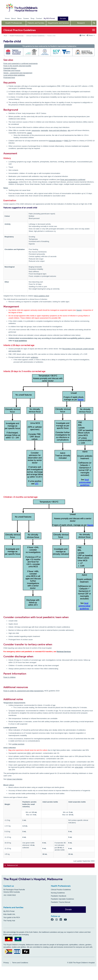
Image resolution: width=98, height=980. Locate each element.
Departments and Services (58, 23)
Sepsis (79, 310)
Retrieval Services (64, 652)
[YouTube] (66, 919)
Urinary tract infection (15, 779)
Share (91, 35)
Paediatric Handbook (59, 896)
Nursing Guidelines (58, 893)
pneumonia (36, 130)
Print (83, 35)
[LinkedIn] (62, 919)
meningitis (44, 130)
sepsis (29, 133)
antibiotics (34, 357)
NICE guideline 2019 (41, 296)
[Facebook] (53, 919)
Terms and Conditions (20, 963)
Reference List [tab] (11, 865)
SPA (29, 753)
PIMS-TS (67, 141)
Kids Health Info (9, 914)
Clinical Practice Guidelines (35, 36)
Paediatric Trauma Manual (61, 902)
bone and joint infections (58, 130)
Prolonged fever (9, 78)
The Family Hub (9, 921)
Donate (68, 909)
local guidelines (21, 341)
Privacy (6, 963)
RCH (5, 36)
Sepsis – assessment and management (18, 73)
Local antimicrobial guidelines (14, 75)
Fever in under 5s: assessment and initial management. (24, 691)
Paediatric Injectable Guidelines (62, 899)
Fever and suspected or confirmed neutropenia (21, 63)
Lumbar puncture (18, 744)
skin (69, 130)
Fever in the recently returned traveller (17, 66)
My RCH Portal (9, 911)
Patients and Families (36, 23)
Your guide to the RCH (12, 917)
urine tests (79, 767)
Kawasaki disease (10, 68)
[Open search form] (94, 23)
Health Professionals (14, 23)
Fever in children (9, 677)
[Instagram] (58, 919)
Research (81, 23)
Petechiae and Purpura (12, 70)
